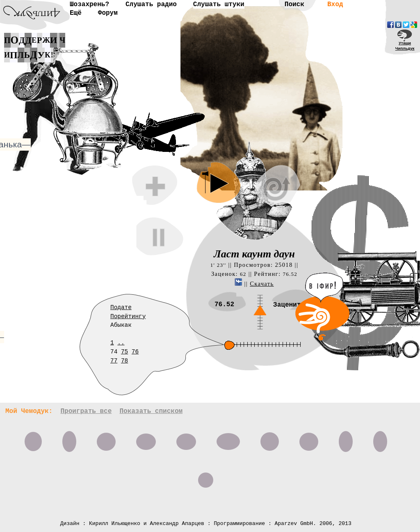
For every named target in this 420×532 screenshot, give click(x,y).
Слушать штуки (219, 5)
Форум (108, 13)
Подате (121, 307)
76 (135, 352)
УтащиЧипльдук (405, 46)
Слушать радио (151, 5)
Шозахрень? (89, 5)
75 (124, 352)
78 (124, 361)
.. (121, 343)
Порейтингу (128, 316)
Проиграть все (86, 411)
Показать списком (151, 411)
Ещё (76, 13)
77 (114, 361)
